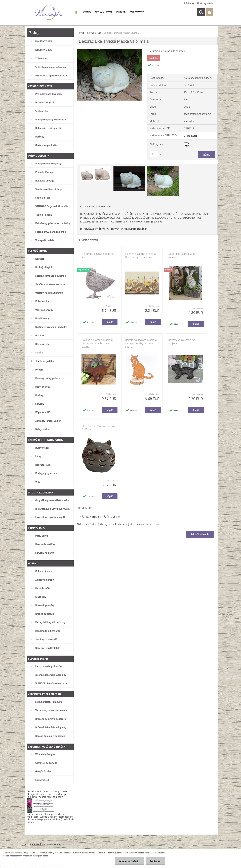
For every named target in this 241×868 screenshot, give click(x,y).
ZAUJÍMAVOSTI (137, 12)
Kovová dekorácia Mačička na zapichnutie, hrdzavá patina (97, 343)
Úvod (82, 33)
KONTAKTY (121, 12)
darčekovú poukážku (51, 814)
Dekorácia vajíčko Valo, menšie (182, 255)
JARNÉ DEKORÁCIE (136, 229)
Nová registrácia (205, 3)
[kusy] (154, 154)
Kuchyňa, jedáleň (94, 33)
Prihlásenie (189, 3)
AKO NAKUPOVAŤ (104, 12)
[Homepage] (76, 12)
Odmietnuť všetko (130, 861)
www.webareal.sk (56, 844)
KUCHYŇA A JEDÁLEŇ (92, 229)
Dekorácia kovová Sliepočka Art (98, 255)
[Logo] (48, 12)
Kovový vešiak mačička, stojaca (182, 342)
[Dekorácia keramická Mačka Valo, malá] (110, 50)
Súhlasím (155, 861)
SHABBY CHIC (115, 229)
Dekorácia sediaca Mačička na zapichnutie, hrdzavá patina (141, 343)
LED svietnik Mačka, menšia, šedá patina (98, 428)
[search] (201, 12)
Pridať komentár (200, 534)
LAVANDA (87, 12)
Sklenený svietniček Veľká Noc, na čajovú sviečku (140, 255)
